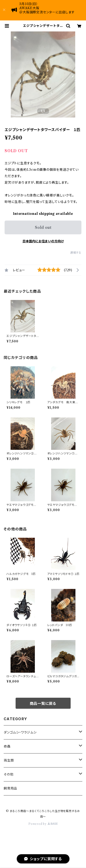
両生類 (9, 760)
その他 (8, 774)
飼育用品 (10, 788)
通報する (76, 253)
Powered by (43, 824)
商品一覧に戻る (43, 703)
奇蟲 (7, 746)
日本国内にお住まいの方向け (43, 241)
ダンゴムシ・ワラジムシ (20, 732)
